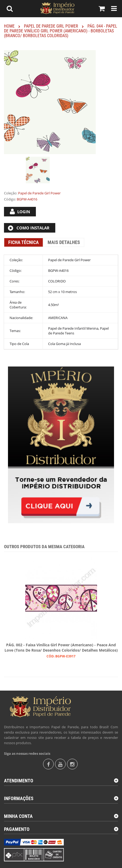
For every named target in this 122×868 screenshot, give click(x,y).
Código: (10, 199)
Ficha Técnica (24, 242)
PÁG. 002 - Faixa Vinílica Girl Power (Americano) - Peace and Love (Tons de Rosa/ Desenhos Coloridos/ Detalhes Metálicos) (61, 647)
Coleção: (11, 193)
